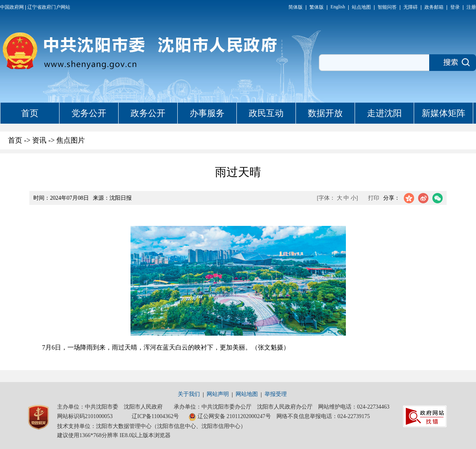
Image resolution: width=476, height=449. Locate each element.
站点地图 (361, 7)
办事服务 (207, 113)
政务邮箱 (434, 7)
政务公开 (148, 113)
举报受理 (276, 394)
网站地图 (247, 394)
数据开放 (325, 113)
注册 (471, 7)
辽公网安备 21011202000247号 (230, 417)
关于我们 (189, 394)
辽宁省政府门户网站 (49, 7)
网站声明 (218, 394)
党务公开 (89, 113)
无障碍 (411, 7)
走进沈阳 (384, 113)
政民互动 (266, 113)
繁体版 (317, 7)
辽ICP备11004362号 (155, 416)
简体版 (296, 7)
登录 (455, 7)
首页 (30, 113)
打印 (374, 198)
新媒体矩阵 (443, 113)
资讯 (39, 140)
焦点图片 (71, 140)
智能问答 (387, 7)
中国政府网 (12, 7)
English (338, 7)
